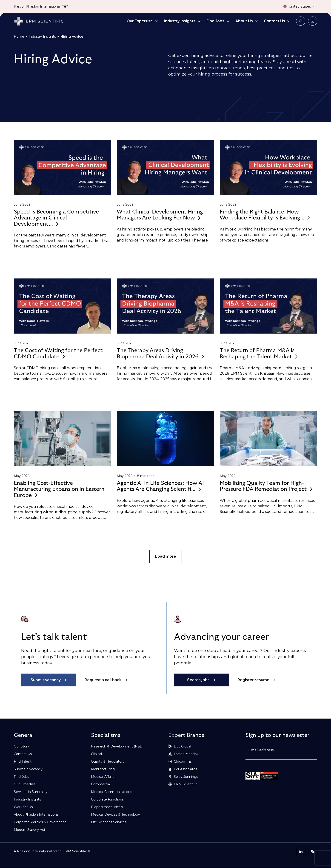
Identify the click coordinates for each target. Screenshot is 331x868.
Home (19, 37)
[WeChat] (313, 851)
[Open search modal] (301, 21)
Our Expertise (143, 21)
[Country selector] (294, 7)
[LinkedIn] (301, 851)
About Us (247, 21)
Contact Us (277, 21)
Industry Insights (182, 21)
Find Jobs (218, 21)
